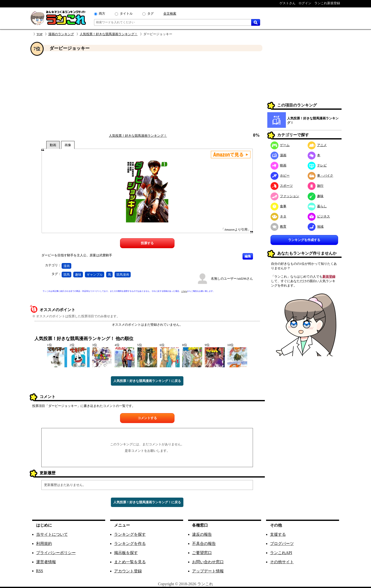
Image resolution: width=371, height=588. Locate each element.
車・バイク (321, 175)
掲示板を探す (126, 553)
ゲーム (280, 145)
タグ (150, 13)
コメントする (147, 418)
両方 (102, 13)
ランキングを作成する (304, 240)
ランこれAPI (281, 553)
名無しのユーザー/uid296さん (232, 279)
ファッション (285, 196)
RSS (40, 571)
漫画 (67, 266)
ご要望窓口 (202, 553)
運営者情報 (46, 562)
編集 (248, 256)
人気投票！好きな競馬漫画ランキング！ (109, 34)
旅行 (316, 186)
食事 (279, 206)
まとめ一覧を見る (130, 562)
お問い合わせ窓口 (208, 562)
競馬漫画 (123, 275)
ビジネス (319, 216)
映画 (279, 165)
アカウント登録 (128, 571)
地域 (316, 227)
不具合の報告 (204, 544)
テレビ (317, 165)
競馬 (67, 275)
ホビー (280, 175)
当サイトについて (52, 534)
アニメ (317, 145)
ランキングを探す (130, 534)
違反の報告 (202, 534)
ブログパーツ (282, 544)
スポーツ (282, 186)
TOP (40, 34)
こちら (184, 291)
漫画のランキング (61, 34)
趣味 (78, 275)
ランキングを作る (130, 544)
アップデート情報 (208, 571)
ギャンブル (95, 275)
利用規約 (44, 544)
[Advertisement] (147, 92)
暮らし (317, 206)
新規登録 (329, 277)
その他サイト (282, 562)
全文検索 (170, 13)
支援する (278, 534)
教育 (279, 227)
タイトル (126, 13)
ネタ (279, 216)
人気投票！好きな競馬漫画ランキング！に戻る (147, 381)
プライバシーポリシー (56, 553)
